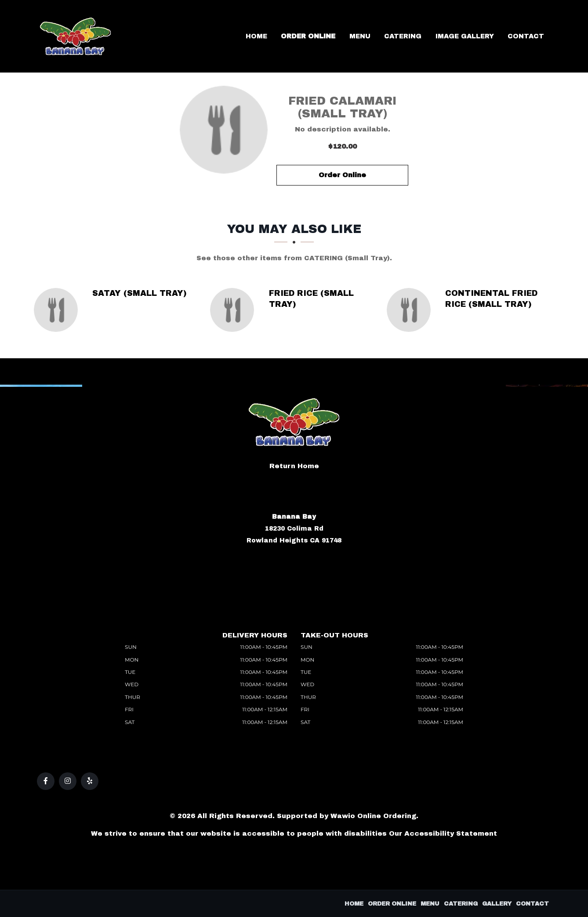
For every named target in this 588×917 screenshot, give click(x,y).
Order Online (344, 36)
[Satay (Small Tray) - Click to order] (58, 310)
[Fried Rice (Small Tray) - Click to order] (234, 310)
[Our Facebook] (46, 781)
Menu (388, 36)
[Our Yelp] (90, 781)
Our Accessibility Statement (443, 833)
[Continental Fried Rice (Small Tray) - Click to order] (411, 310)
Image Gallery (477, 36)
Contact (530, 36)
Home (300, 36)
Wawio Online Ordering (373, 816)
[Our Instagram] (68, 781)
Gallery (497, 904)
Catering (424, 36)
